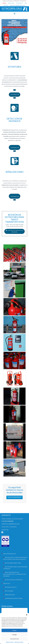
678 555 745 (5, 530)
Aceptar (14, 630)
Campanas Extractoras (13, 598)
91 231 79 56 (11, 3)
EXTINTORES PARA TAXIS (12, 563)
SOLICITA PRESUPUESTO (14, 497)
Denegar (14, 635)
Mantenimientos (9, 554)
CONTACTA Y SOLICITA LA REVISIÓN (14, 231)
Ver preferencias (15, 639)
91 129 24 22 (19, 3)
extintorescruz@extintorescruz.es (17, 5)
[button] (27, 615)
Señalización (9, 595)
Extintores (8, 591)
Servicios (6, 583)
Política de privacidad (19, 642)
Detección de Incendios (13, 580)
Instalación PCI (10, 587)
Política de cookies (10, 642)
